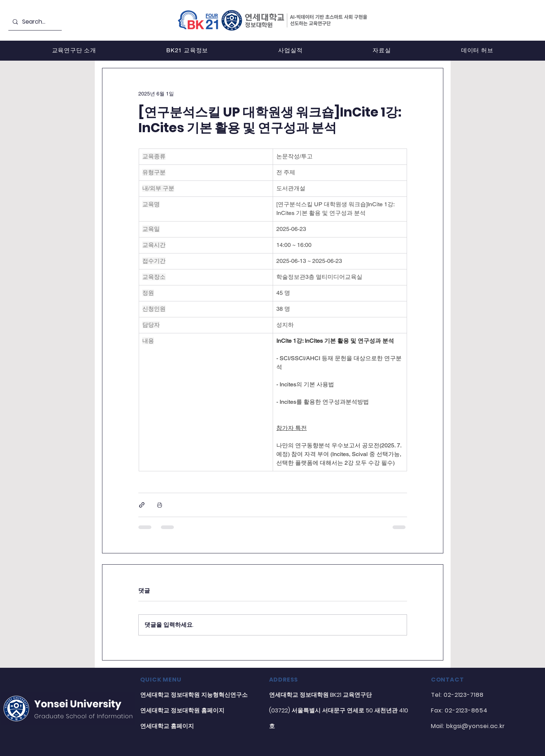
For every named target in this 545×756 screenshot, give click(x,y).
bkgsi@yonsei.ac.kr (476, 726)
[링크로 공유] (142, 505)
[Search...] (34, 22)
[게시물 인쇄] (160, 505)
